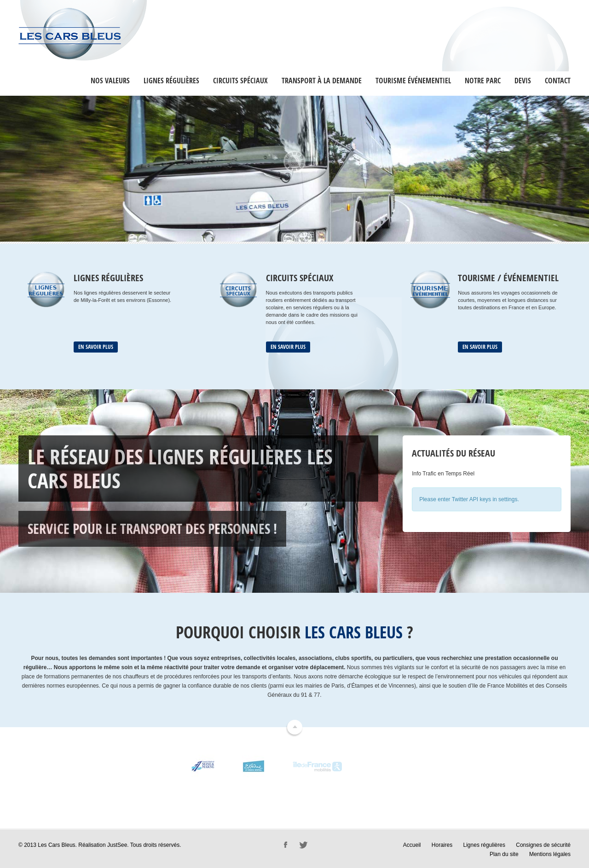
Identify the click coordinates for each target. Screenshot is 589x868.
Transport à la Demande (322, 81)
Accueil (412, 845)
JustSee (117, 845)
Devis (523, 81)
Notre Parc (483, 81)
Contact (558, 81)
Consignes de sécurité (543, 845)
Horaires (442, 845)
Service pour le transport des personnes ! (152, 529)
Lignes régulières (171, 81)
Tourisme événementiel (413, 81)
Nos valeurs (110, 81)
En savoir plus (96, 347)
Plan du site (504, 854)
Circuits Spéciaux (240, 81)
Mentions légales (550, 854)
